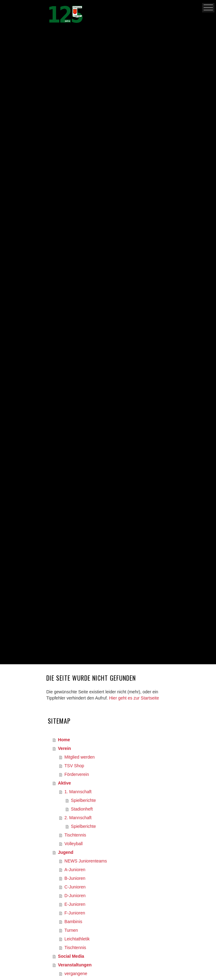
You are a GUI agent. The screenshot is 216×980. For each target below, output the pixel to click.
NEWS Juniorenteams (86, 861)
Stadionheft (82, 809)
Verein (64, 748)
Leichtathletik (77, 939)
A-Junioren (75, 870)
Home (64, 740)
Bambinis (73, 922)
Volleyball (74, 844)
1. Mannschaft (78, 792)
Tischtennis (75, 835)
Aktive (64, 783)
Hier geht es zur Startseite (134, 698)
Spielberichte (83, 800)
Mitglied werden (80, 757)
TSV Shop (74, 766)
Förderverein (77, 774)
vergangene (76, 974)
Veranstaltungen (75, 965)
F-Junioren (75, 913)
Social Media (71, 956)
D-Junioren (75, 896)
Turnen (71, 930)
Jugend (66, 852)
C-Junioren (75, 887)
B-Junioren (75, 878)
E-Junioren (75, 904)
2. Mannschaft (78, 818)
